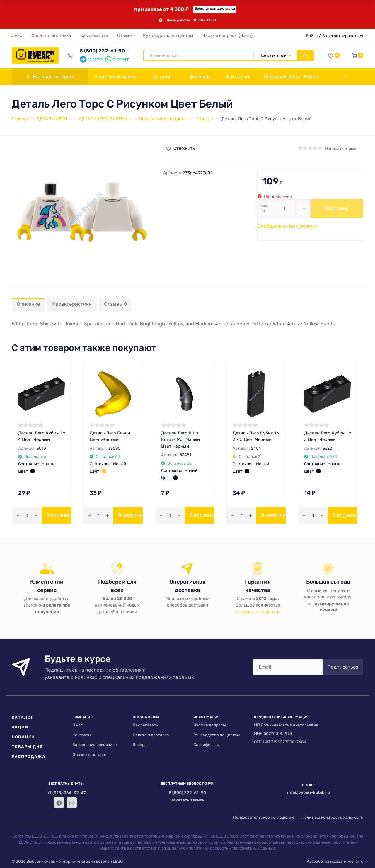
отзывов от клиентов (258, 612)
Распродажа (29, 757)
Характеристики (72, 304)
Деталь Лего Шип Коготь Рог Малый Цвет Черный (180, 440)
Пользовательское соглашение (264, 817)
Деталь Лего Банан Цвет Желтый (110, 436)
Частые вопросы (210, 725)
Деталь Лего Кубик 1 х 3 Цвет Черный (328, 436)
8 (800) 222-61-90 (102, 51)
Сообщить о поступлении (288, 226)
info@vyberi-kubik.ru (308, 792)
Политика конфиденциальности (332, 817)
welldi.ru (356, 861)
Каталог (23, 717)
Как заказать (145, 725)
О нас (78, 725)
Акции (20, 727)
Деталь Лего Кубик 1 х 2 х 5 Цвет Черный (256, 436)
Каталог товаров (50, 77)
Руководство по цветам (217, 735)
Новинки (23, 737)
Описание (28, 304)
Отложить (181, 148)
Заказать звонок (187, 800)
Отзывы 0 (116, 304)
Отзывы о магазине (91, 755)
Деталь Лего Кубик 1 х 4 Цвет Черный (42, 436)
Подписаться (343, 667)
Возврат (141, 745)
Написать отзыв (341, 148)
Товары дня (27, 747)
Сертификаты (207, 745)
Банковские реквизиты (95, 745)
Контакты (82, 735)
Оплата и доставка (151, 735)
